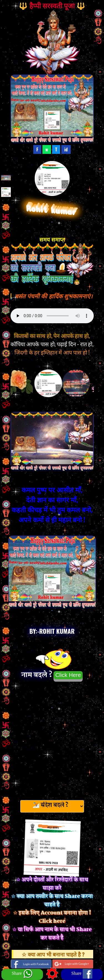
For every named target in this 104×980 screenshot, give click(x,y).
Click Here (68, 675)
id (66, 149)
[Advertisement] (52, 739)
